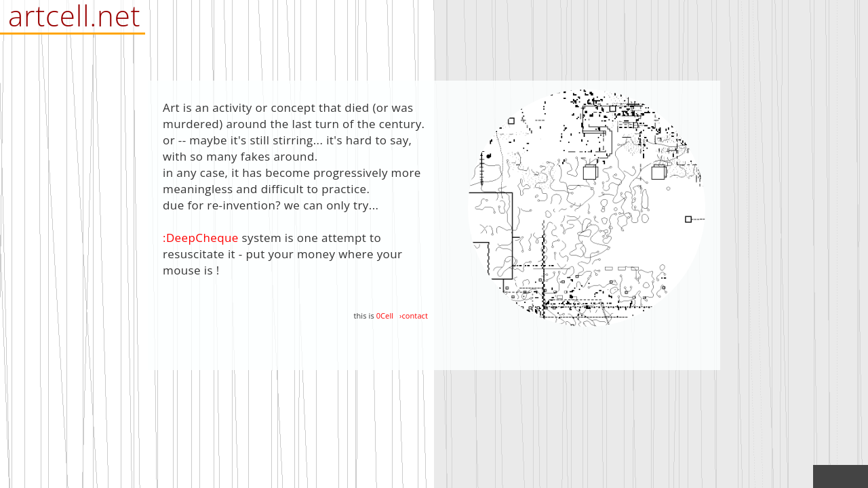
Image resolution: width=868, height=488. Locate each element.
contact (415, 316)
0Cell (385, 316)
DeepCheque (202, 238)
